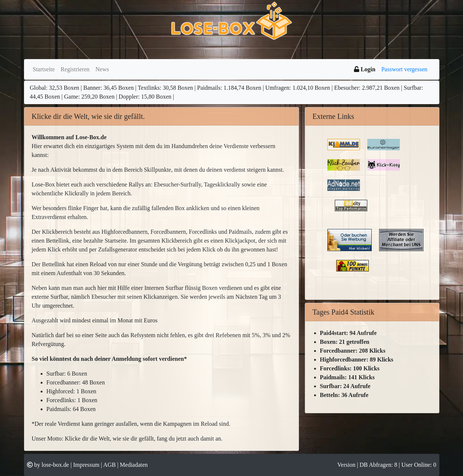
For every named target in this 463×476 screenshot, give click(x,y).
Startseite (44, 69)
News (102, 69)
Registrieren (75, 69)
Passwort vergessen (404, 69)
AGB (109, 465)
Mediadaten (134, 465)
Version (347, 465)
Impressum (86, 465)
